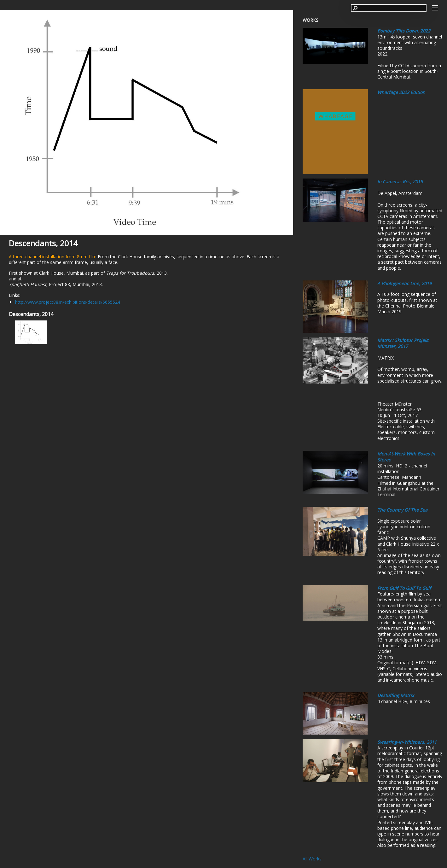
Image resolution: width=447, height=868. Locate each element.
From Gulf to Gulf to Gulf (404, 588)
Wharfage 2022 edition (401, 92)
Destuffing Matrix (396, 695)
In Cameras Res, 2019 (400, 182)
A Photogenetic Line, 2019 (404, 283)
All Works (312, 859)
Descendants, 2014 (43, 243)
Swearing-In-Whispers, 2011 (407, 742)
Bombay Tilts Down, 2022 (404, 31)
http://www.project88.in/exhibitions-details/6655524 (68, 302)
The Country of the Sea (402, 510)
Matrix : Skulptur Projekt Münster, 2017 (403, 343)
